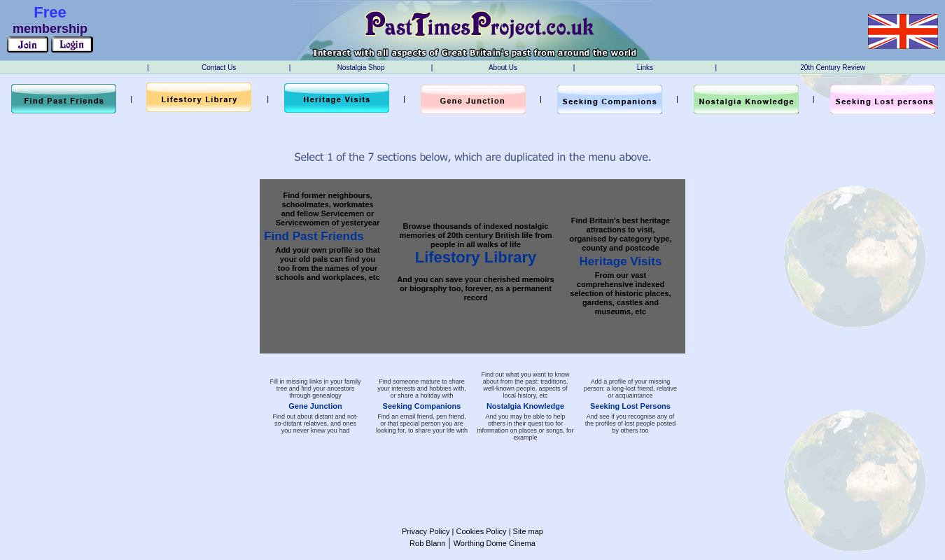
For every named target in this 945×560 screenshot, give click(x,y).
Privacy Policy (426, 531)
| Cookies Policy (478, 531)
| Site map (525, 531)
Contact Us (219, 68)
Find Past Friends (314, 236)
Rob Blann (427, 543)
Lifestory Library (476, 257)
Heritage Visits (621, 261)
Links (645, 68)
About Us (503, 68)
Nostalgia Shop (361, 68)
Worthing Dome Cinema (495, 543)
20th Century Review (833, 68)
